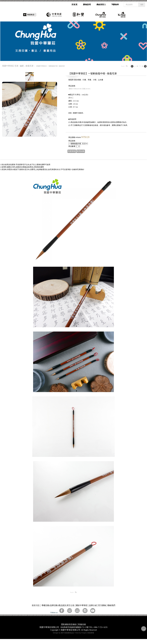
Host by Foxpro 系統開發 (85, 633)
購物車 (115, 4)
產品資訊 (62, 605)
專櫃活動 (45, 605)
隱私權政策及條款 (69, 624)
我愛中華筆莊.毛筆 (10, 66)
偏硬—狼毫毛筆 (27, 66)
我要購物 (72, 151)
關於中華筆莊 (82, 605)
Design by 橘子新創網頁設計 (64, 633)
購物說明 (87, 4)
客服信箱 (82, 624)
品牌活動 (54, 605)
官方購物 (102, 605)
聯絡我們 (111, 605)
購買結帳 (81, 151)
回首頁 (75, 4)
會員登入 (101, 4)
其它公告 (71, 605)
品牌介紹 (93, 605)
